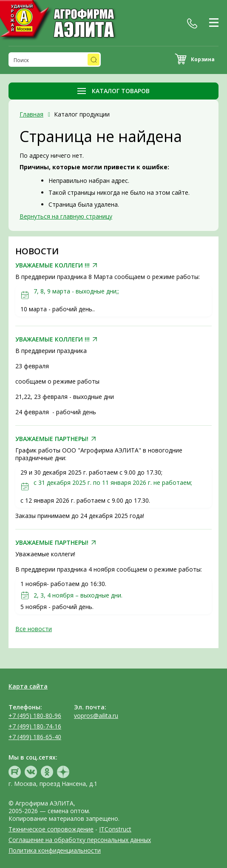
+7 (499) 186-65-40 (35, 737)
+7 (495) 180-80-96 (35, 716)
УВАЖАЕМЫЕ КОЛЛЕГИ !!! (52, 265)
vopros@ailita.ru (96, 716)
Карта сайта (28, 686)
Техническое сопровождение (51, 829)
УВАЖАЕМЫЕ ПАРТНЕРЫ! (52, 439)
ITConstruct (115, 829)
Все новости (34, 629)
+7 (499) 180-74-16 (35, 726)
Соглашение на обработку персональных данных (80, 840)
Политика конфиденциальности (55, 850)
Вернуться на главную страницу (66, 216)
